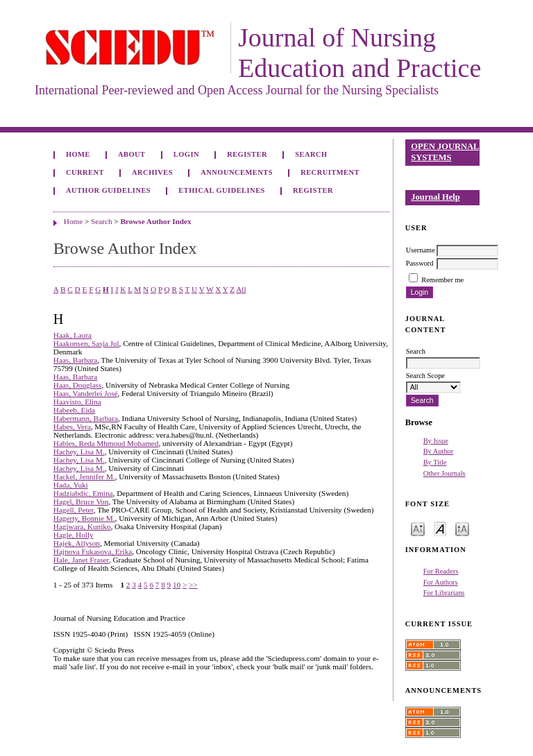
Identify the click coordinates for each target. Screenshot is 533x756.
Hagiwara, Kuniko (82, 526)
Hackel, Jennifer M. (84, 476)
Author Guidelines (108, 190)
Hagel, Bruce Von (81, 501)
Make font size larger (462, 528)
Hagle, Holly (74, 535)
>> (193, 585)
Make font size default (440, 528)
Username (421, 250)
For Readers (441, 571)
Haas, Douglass (78, 385)
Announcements (237, 172)
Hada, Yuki (71, 485)
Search (311, 154)
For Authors (441, 582)
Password (420, 263)
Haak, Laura (73, 335)
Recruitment (330, 172)
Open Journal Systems (445, 152)
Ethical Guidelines (222, 190)
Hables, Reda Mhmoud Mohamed (106, 443)
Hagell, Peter (74, 510)
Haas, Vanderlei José (86, 393)
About (132, 154)
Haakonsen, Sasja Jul (86, 343)
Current (85, 172)
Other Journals (445, 473)
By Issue (436, 441)
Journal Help (435, 197)
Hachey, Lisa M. (79, 452)
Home (78, 154)
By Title (435, 462)
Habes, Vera (72, 427)
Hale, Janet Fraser (81, 560)
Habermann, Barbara (86, 418)
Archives (152, 172)
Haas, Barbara (75, 360)
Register (247, 154)
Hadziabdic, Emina (83, 493)
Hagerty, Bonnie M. (84, 518)
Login (186, 154)
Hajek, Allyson (77, 543)
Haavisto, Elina (77, 402)
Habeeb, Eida (74, 410)
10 (177, 585)
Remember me (442, 280)
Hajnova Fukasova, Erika (93, 551)
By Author (439, 451)
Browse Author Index (155, 221)
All (241, 289)
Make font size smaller (418, 528)
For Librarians (444, 593)
